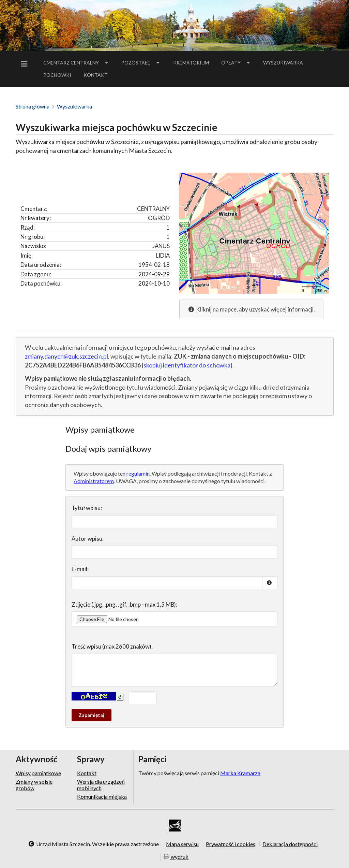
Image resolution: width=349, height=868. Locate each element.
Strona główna (33, 106)
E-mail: (80, 569)
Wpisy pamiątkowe (38, 773)
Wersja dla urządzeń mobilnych (101, 785)
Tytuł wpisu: (87, 508)
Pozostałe (141, 63)
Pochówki (59, 76)
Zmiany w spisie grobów (34, 785)
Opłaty (236, 63)
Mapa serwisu (182, 844)
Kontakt (96, 75)
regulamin (138, 473)
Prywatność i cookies (231, 844)
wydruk (176, 857)
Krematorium (191, 63)
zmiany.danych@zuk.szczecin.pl (66, 356)
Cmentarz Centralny (76, 63)
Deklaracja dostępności (290, 844)
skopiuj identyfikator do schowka (187, 365)
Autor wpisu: (88, 539)
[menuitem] (26, 64)
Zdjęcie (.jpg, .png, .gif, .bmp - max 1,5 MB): (124, 604)
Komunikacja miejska (102, 797)
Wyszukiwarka (283, 63)
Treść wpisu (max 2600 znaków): (112, 646)
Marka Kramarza (240, 773)
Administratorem (94, 481)
